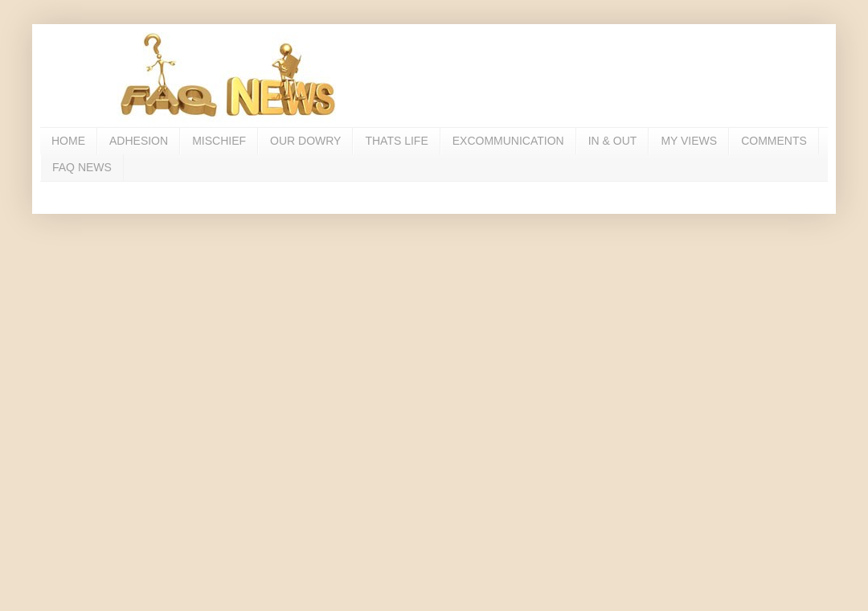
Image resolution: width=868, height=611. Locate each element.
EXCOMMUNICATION (508, 141)
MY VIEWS (689, 141)
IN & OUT (613, 141)
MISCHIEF (219, 141)
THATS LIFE (396, 141)
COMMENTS (774, 141)
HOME (68, 141)
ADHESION (139, 141)
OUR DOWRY (305, 141)
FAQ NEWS (82, 167)
